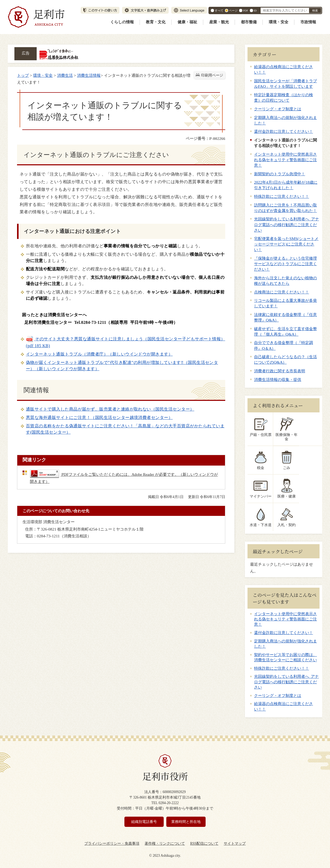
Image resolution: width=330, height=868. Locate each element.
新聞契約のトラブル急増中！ (280, 174)
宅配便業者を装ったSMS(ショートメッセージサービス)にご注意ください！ (286, 244)
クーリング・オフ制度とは (278, 109)
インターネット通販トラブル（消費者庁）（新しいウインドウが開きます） (99, 354)
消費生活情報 (89, 75)
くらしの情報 (122, 22)
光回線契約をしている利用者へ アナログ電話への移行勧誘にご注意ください (287, 224)
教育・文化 (156, 22)
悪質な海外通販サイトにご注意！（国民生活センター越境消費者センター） (99, 417)
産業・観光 (219, 22)
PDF (246, 10)
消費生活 (65, 75)
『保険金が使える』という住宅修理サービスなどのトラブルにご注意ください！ (285, 264)
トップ (23, 75)
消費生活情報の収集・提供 (278, 380)
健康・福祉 (187, 22)
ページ (233, 10)
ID (255, 10)
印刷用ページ (212, 75)
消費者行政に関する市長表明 (280, 371)
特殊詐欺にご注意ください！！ (282, 196)
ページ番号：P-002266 (205, 138)
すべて (219, 10)
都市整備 (249, 22)
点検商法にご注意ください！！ (282, 292)
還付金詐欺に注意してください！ (284, 131)
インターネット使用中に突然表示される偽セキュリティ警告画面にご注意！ (285, 160)
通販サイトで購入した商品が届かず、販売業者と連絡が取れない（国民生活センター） (110, 409)
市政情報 (308, 22)
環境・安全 (279, 22)
